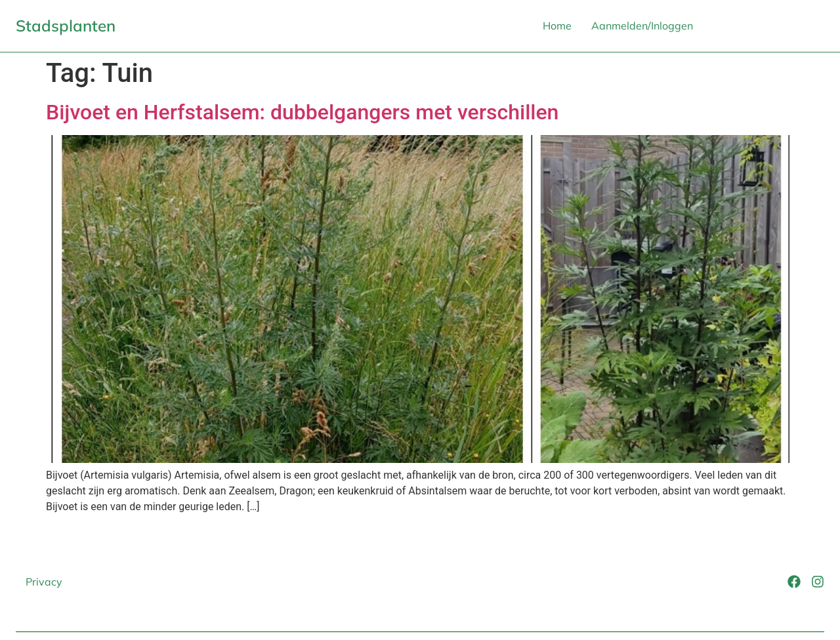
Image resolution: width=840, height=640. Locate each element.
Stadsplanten (66, 26)
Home (557, 26)
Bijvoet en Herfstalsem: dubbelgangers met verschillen (302, 112)
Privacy (44, 582)
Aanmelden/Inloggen (642, 26)
